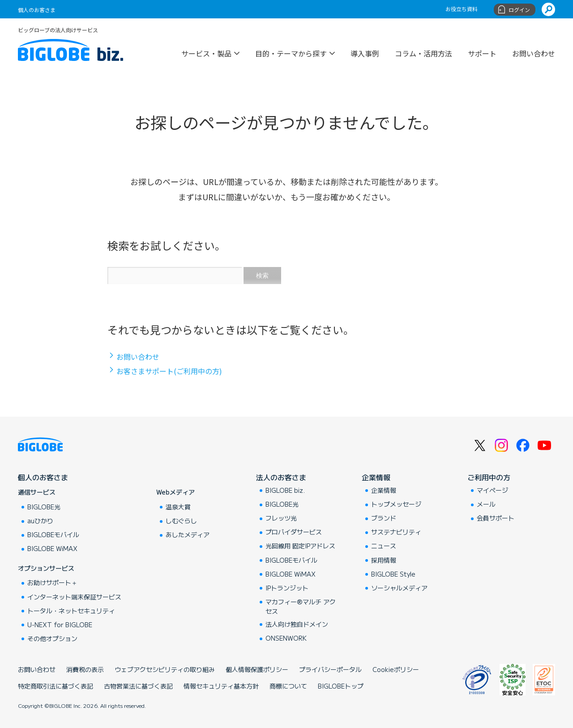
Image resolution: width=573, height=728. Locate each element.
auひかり (40, 521)
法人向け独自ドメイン (297, 624)
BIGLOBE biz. (285, 490)
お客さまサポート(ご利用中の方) (169, 371)
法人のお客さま (281, 477)
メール (486, 504)
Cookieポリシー (396, 669)
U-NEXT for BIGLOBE (60, 625)
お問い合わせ (534, 52)
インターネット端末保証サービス (74, 597)
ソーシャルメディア (399, 588)
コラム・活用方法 (423, 52)
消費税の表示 (85, 669)
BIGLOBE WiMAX (52, 548)
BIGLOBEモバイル (53, 534)
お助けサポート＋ (52, 582)
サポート (482, 52)
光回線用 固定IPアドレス (300, 546)
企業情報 (376, 477)
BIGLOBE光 (44, 507)
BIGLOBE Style (393, 574)
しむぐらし (181, 521)
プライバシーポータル (330, 669)
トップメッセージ (396, 504)
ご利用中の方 (489, 477)
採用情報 (384, 560)
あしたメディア (188, 534)
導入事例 (365, 52)
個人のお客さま (37, 10)
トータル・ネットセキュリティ (71, 611)
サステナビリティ (396, 532)
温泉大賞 (178, 507)
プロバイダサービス (294, 532)
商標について (288, 686)
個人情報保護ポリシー (257, 669)
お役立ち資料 (462, 9)
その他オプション (52, 638)
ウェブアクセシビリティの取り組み (165, 669)
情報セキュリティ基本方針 (221, 686)
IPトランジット (287, 588)
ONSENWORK (286, 638)
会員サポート (496, 518)
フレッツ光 (281, 518)
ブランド (384, 518)
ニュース (384, 546)
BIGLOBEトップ (341, 686)
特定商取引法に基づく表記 (56, 686)
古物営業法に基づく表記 (138, 686)
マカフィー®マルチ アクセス (301, 606)
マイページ (492, 490)
